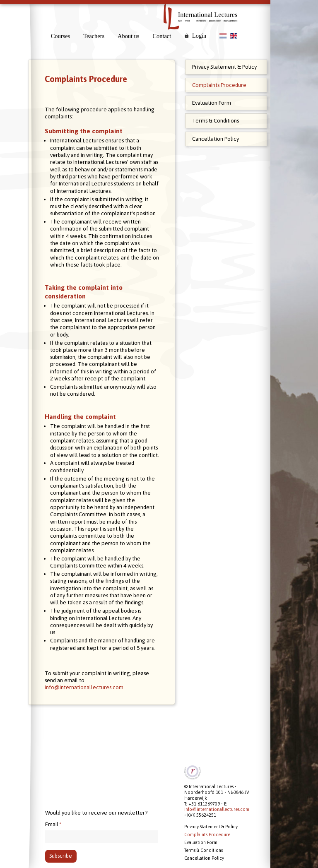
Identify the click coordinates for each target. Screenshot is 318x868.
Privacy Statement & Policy (224, 67)
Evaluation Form (212, 103)
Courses (60, 36)
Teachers (94, 36)
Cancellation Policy (216, 139)
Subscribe (61, 856)
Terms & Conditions (216, 121)
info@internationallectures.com (88, 738)
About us (128, 36)
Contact (162, 36)
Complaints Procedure (219, 85)
